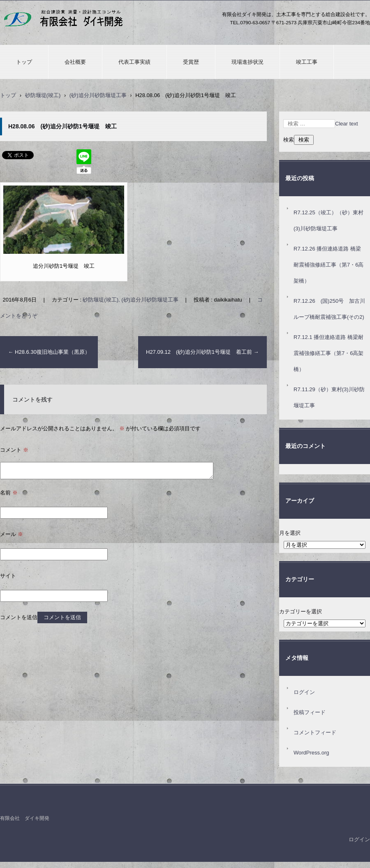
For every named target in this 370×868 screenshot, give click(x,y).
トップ (24, 62)
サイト (8, 576)
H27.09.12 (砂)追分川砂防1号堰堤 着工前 (202, 352)
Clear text (347, 124)
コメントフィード (315, 732)
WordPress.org (311, 753)
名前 (9, 493)
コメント (14, 450)
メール (12, 534)
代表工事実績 (134, 62)
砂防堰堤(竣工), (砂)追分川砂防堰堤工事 (131, 300)
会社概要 (75, 62)
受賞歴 (191, 62)
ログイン (304, 692)
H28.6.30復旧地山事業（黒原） (49, 352)
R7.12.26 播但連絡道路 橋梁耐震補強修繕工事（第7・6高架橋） (328, 265)
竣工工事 (307, 62)
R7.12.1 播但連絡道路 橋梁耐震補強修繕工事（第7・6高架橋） (328, 353)
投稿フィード (310, 712)
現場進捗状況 (247, 62)
